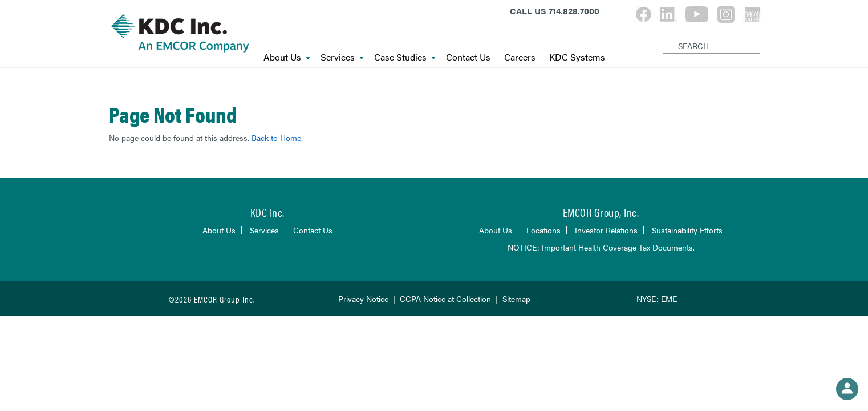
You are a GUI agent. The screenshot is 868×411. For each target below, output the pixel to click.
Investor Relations (606, 230)
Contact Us (468, 57)
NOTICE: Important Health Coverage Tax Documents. (601, 247)
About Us (287, 57)
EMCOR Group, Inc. (601, 212)
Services (342, 57)
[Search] (665, 37)
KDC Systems (577, 57)
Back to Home (276, 138)
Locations (543, 230)
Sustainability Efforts (687, 230)
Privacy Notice (363, 299)
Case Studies (405, 57)
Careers (520, 57)
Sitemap (516, 299)
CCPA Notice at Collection (445, 299)
